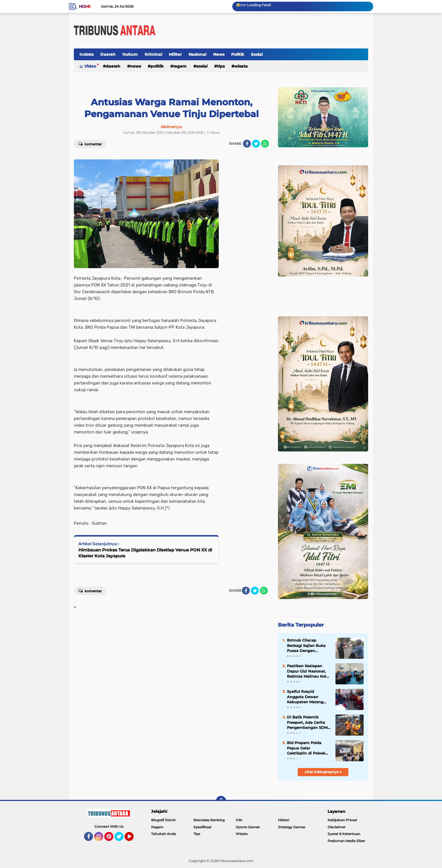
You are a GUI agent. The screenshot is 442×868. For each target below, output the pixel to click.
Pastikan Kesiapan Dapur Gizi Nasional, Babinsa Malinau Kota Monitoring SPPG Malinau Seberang (308, 671)
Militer (175, 54)
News (219, 54)
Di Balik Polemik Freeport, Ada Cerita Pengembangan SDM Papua (307, 722)
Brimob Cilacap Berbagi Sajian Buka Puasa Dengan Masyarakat (306, 646)
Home (85, 6)
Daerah (108, 54)
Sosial (257, 54)
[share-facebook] (247, 144)
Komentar (90, 144)
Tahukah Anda (163, 834)
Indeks (87, 54)
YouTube (133, 839)
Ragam (180, 66)
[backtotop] (221, 801)
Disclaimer (337, 827)
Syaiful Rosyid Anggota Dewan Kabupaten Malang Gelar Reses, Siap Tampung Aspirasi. (305, 697)
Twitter (121, 839)
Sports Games (248, 827)
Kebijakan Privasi (342, 820)
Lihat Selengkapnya (323, 772)
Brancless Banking (209, 820)
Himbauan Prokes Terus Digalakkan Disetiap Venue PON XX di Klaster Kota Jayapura (145, 553)
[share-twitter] (256, 144)
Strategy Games (291, 827)
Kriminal (153, 54)
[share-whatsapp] (265, 144)
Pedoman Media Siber (346, 841)
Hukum (130, 54)
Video (90, 66)
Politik (238, 54)
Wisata (241, 66)
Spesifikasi (202, 827)
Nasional (197, 54)
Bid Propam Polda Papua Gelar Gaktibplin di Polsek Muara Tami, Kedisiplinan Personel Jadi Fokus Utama (308, 748)
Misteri (284, 820)
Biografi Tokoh (163, 820)
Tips (221, 66)
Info (239, 820)
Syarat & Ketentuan (344, 834)
